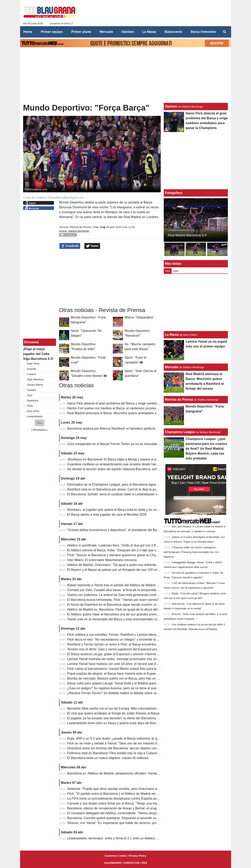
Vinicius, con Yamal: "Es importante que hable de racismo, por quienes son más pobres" (131, 823)
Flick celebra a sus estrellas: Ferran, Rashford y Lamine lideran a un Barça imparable (129, 635)
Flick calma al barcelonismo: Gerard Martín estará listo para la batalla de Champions (128, 669)
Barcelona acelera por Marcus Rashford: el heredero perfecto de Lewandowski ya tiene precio (135, 429)
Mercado (172, 367)
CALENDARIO (113, 863)
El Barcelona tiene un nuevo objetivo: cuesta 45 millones (108, 758)
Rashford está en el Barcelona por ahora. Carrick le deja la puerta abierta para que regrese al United (140, 489)
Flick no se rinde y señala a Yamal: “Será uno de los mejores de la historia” (121, 743)
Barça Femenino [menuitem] (203, 32)
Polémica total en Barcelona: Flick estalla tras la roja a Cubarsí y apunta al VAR (124, 753)
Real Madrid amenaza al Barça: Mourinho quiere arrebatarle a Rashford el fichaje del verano (134, 413)
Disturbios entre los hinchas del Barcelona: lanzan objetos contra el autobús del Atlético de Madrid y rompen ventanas (152, 748)
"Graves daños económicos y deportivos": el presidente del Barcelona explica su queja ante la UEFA (139, 530)
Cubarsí (32, 374)
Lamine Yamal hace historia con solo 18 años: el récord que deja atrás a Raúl (123, 664)
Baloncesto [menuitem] (173, 32)
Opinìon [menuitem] (128, 32)
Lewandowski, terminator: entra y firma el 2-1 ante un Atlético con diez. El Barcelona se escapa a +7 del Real (146, 838)
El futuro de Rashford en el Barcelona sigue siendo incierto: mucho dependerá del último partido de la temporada (148, 605)
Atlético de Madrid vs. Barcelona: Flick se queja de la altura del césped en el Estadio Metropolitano (138, 609)
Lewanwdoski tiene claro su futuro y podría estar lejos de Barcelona (116, 723)
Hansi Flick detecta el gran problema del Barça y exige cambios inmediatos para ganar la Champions (140, 403)
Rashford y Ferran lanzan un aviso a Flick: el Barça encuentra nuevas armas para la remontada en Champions (147, 644)
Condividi (70, 246)
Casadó (31, 390)
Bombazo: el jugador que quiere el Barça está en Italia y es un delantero (119, 510)
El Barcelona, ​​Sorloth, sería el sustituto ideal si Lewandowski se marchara (120, 494)
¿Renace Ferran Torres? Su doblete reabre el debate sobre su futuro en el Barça (125, 693)
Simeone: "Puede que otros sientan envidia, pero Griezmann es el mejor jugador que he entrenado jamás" (144, 789)
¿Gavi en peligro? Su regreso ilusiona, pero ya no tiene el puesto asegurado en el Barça (131, 688)
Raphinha (33, 401)
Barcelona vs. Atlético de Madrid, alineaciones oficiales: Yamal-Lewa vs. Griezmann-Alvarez (133, 773)
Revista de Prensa (80, 227)
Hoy (168, 271)
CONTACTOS (131, 863)
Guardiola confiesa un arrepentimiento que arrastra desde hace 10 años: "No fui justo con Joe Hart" (139, 464)
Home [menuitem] (28, 32)
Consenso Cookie (116, 856)
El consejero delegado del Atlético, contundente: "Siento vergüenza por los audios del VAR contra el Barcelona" (147, 813)
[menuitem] (224, 32)
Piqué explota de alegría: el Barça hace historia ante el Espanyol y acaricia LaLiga (126, 674)
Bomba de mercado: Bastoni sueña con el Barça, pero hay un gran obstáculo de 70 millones (134, 678)
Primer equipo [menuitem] (52, 32)
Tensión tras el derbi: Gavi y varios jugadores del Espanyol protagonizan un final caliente (131, 649)
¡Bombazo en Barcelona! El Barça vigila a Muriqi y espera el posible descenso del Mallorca (133, 459)
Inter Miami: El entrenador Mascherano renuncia (102, 560)
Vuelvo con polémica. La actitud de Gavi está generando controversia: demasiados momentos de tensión (143, 595)
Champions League (180, 432)
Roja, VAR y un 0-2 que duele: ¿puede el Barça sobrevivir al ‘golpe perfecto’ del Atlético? (131, 738)
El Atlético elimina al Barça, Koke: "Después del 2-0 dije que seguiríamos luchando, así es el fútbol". (139, 550)
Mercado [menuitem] (106, 32)
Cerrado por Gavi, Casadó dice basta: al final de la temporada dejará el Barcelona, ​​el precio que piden (141, 590)
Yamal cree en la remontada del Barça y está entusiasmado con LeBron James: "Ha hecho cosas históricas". (145, 619)
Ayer (176, 271)
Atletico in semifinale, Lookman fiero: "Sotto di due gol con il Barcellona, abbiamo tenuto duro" (134, 545)
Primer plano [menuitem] (81, 32)
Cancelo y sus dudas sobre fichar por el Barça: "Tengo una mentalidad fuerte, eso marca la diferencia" (141, 803)
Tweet (92, 246)
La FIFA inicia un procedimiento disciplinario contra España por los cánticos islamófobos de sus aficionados (144, 799)
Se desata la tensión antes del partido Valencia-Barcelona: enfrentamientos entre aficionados (134, 469)
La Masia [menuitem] (149, 32)
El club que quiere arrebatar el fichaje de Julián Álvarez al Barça (113, 713)
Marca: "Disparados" (139, 317)
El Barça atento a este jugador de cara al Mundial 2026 (107, 515)
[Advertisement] (40, 274)
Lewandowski (35, 416)
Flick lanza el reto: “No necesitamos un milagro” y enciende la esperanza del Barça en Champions (138, 639)
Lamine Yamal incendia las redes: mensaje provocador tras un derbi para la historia (127, 659)
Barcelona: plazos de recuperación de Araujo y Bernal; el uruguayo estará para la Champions (134, 808)
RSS (144, 863)
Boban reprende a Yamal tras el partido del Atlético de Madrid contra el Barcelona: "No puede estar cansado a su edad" (153, 585)
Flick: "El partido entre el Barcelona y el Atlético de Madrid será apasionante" (122, 794)
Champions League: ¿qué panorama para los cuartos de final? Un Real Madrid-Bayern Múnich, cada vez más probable (206, 449)
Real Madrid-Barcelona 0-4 (187, 235)
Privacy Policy (137, 856)
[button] (40, 423)
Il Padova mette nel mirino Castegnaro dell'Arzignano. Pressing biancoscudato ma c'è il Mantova (191, 552)
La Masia (172, 335)
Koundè (31, 369)
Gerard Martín (35, 385)
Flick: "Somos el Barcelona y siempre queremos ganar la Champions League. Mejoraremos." (134, 555)
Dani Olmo (33, 411)
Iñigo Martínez (35, 379)
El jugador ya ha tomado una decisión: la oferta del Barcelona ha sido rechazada (125, 718)
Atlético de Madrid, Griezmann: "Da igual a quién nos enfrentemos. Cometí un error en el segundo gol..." (142, 565)
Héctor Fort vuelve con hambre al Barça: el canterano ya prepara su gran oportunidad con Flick (136, 408)
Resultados (40, 430)
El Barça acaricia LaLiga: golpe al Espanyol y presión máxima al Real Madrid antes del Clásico (135, 654)
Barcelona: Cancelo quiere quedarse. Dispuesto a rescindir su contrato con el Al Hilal (128, 818)
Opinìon (171, 106)
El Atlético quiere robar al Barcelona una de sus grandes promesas (115, 614)
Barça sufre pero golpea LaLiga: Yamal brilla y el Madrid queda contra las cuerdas (126, 683)
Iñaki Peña (33, 364)
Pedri (30, 406)
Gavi (30, 395)
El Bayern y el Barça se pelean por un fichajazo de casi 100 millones (116, 570)
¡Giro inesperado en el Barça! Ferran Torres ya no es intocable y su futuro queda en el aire (132, 444)
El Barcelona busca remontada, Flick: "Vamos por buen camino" (113, 600)
